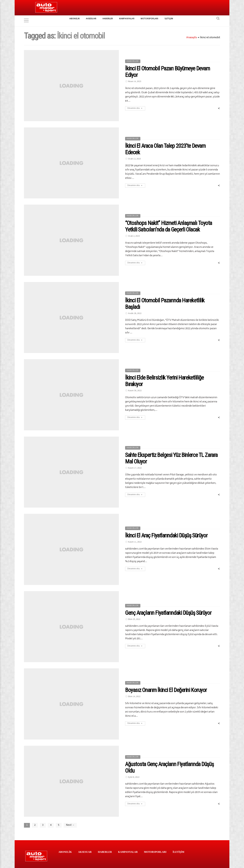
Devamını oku (135, 104)
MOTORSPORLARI (150, 19)
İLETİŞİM (169, 19)
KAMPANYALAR (127, 19)
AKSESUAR (91, 19)
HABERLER (108, 19)
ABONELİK (75, 19)
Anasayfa (191, 33)
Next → (70, 821)
